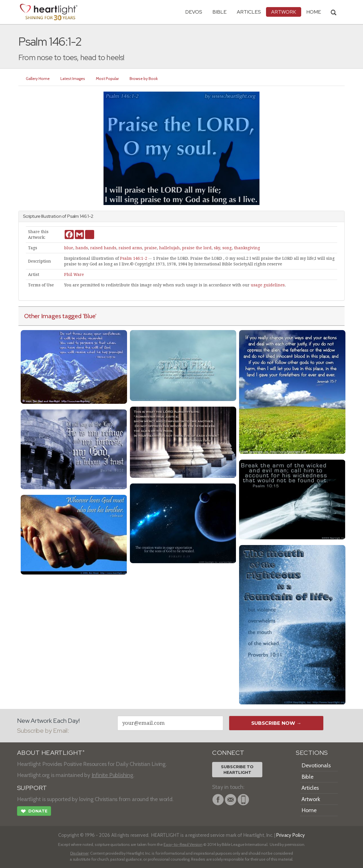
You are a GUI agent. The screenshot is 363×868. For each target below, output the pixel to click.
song (227, 248)
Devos (194, 12)
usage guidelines (268, 285)
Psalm (73, 216)
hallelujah (169, 248)
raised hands (103, 248)
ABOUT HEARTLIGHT (51, 753)
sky (217, 248)
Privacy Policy (291, 835)
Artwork (284, 12)
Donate (34, 812)
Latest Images (73, 79)
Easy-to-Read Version (183, 844)
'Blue (89, 316)
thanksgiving (247, 248)
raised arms (130, 248)
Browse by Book (144, 79)
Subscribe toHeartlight (237, 770)
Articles (249, 12)
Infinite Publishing (112, 775)
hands (82, 248)
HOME (314, 12)
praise (151, 248)
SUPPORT (32, 788)
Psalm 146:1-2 (134, 258)
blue (69, 248)
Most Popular (107, 79)
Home (309, 810)
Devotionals (316, 765)
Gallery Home (38, 79)
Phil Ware (74, 274)
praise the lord (197, 248)
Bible (220, 12)
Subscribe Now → (276, 723)
